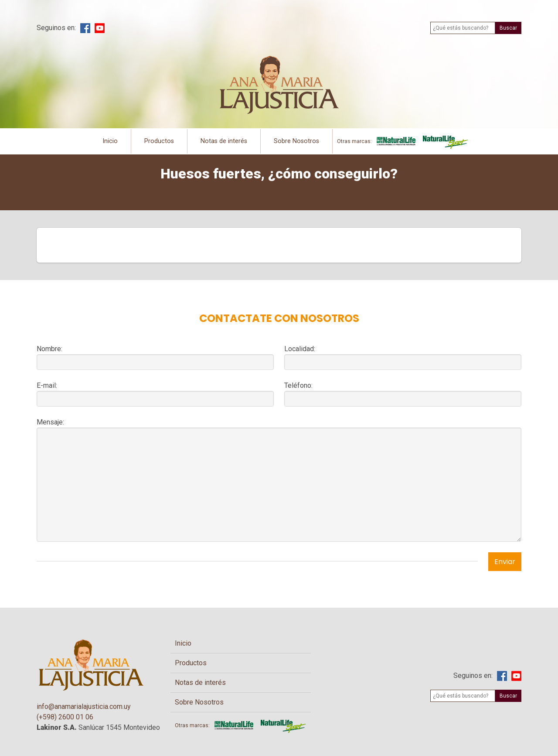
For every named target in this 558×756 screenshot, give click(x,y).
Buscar (508, 28)
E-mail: (47, 385)
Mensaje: (50, 422)
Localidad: (300, 349)
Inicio (110, 141)
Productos (159, 141)
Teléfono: (298, 385)
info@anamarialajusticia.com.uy (84, 706)
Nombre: (49, 349)
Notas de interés (224, 141)
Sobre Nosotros (296, 141)
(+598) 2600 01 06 (65, 717)
